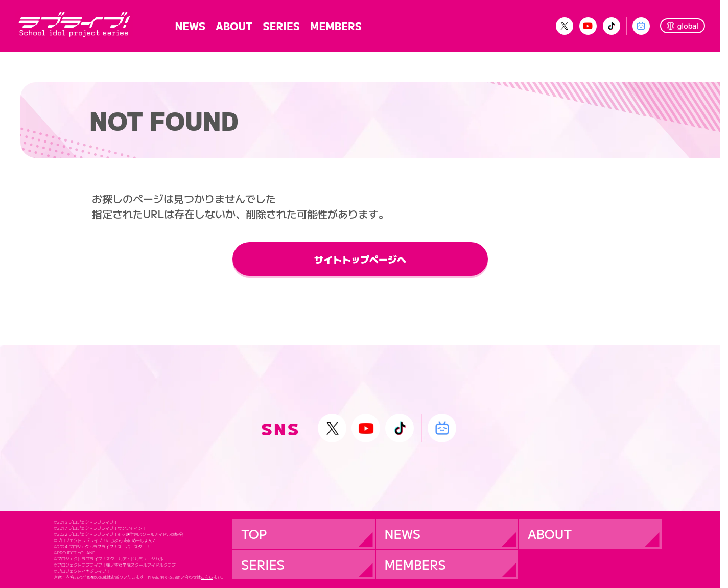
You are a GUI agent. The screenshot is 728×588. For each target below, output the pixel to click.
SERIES (281, 26)
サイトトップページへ (360, 259)
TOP (254, 534)
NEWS (191, 26)
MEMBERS (336, 26)
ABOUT (234, 26)
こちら (207, 577)
